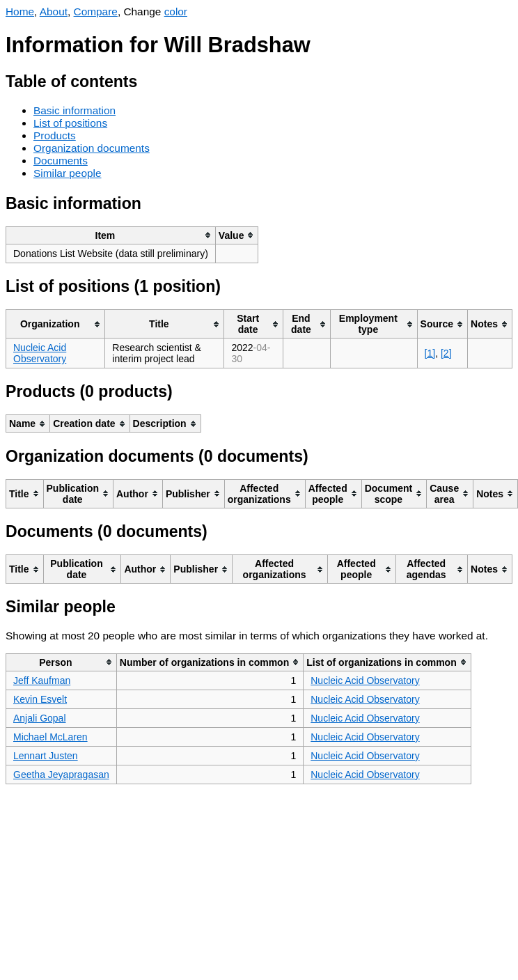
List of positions (70, 123)
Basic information (74, 110)
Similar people (68, 173)
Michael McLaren (50, 737)
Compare (96, 11)
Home (20, 11)
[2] (446, 353)
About (54, 11)
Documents (61, 161)
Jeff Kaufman (42, 680)
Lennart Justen (46, 756)
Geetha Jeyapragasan (61, 775)
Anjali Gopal (40, 718)
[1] (430, 353)
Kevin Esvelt (40, 699)
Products (55, 135)
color (176, 11)
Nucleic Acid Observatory (40, 353)
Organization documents (92, 148)
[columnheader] (111, 235)
